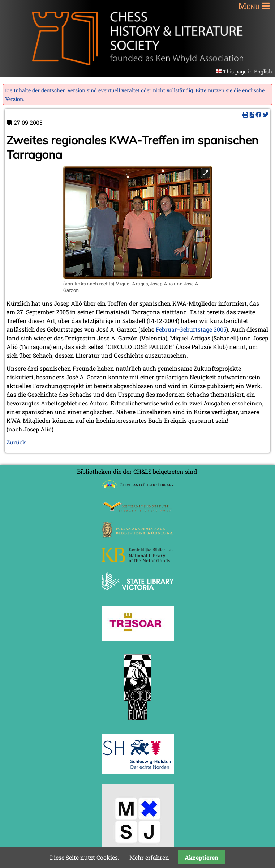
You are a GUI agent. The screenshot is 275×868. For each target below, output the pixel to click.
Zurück (16, 442)
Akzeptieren (201, 857)
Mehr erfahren (149, 857)
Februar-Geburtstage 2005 (191, 329)
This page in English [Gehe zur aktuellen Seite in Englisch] (248, 71)
